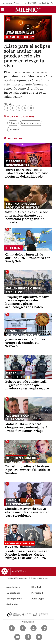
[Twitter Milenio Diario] (23, 628)
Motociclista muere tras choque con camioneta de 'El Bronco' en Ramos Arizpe (27, 427)
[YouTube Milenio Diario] (17, 637)
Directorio (37, 587)
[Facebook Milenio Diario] (12, 628)
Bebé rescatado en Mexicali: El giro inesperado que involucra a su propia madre (27, 385)
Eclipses (13, 123)
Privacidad (37, 593)
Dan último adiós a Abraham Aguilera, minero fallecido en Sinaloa (28, 470)
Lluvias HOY (44, 3)
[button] (2, 11)
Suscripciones (14, 599)
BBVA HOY (33, 3)
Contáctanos (14, 593)
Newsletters (13, 587)
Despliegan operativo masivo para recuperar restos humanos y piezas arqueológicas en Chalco (27, 302)
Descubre (14, 130)
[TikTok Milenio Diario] (28, 637)
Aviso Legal (38, 599)
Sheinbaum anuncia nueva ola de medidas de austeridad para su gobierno (27, 512)
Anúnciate (12, 604)
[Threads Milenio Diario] (44, 628)
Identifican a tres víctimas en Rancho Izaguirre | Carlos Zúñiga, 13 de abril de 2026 (27, 554)
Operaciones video (31, 123)
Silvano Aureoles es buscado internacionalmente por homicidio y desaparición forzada (27, 217)
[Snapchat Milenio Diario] (39, 637)
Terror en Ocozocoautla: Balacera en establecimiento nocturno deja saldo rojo (27, 173)
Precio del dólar (20, 3)
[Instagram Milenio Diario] (34, 628)
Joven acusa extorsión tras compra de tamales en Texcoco (25, 343)
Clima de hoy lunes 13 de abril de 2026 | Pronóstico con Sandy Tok (28, 258)
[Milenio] (28, 10)
